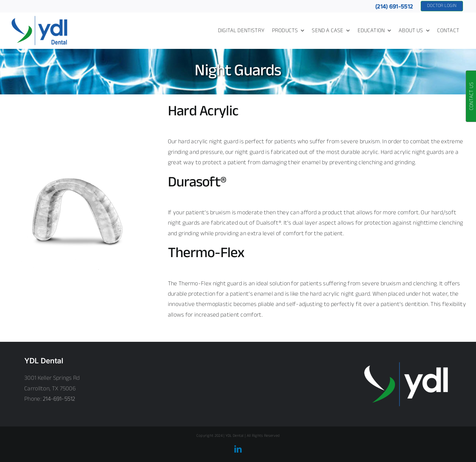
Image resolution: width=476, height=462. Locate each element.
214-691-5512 (59, 399)
